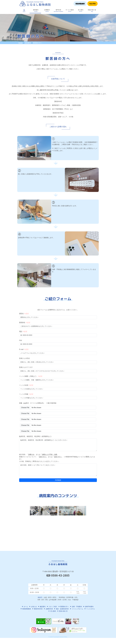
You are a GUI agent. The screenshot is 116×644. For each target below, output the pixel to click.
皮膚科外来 (48, 609)
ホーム (25, 607)
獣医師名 (25, 323)
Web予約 (92, 4)
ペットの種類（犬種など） (31, 376)
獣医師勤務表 (80, 4)
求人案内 (52, 611)
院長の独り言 (62, 611)
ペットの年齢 (26, 394)
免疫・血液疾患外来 (61, 609)
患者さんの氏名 (24, 358)
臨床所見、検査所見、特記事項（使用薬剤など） (36, 436)
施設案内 (42, 607)
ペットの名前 (26, 385)
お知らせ (33, 607)
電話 (23, 331)
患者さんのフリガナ (26, 367)
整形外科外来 (37, 609)
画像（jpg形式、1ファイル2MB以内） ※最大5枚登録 (38, 403)
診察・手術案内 (76, 607)
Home (20, 43)
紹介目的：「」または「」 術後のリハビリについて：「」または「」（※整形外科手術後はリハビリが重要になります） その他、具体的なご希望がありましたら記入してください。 (57, 458)
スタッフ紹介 (52, 607)
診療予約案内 (88, 607)
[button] (35, 10)
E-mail (24, 349)
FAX (21, 340)
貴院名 (24, 314)
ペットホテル (90, 609)
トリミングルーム (76, 609)
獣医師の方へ (64, 607)
